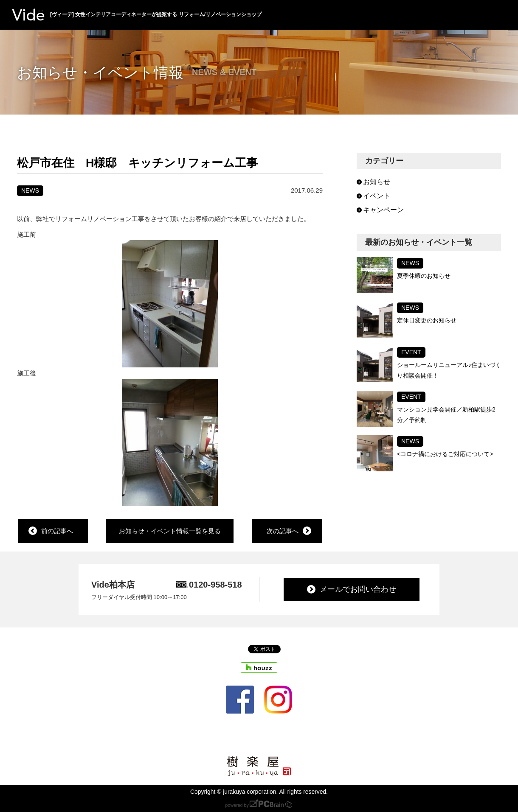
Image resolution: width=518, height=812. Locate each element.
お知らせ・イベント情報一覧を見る (170, 531)
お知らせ (377, 182)
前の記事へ (57, 531)
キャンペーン (383, 210)
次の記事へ (283, 531)
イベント (377, 196)
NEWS (30, 190)
